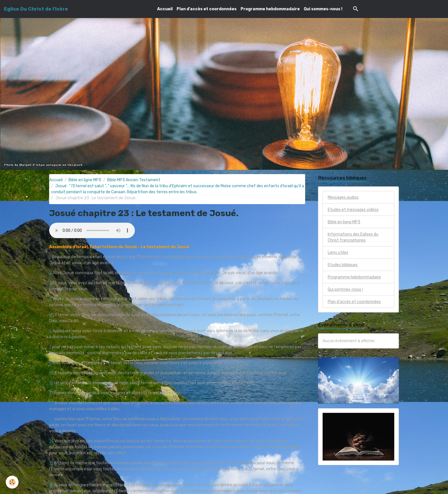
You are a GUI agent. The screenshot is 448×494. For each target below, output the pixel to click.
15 (51, 463)
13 (51, 419)
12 (51, 403)
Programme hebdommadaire (270, 9)
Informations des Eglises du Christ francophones (353, 237)
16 (51, 485)
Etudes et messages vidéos (353, 210)
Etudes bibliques (343, 265)
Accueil (165, 9)
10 (51, 383)
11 (51, 393)
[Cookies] (12, 482)
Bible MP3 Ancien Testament (134, 180)
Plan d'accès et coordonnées (207, 9)
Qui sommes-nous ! (323, 9)
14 (51, 441)
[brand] (36, 9)
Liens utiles (338, 253)
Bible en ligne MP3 (85, 180)
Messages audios (343, 197)
